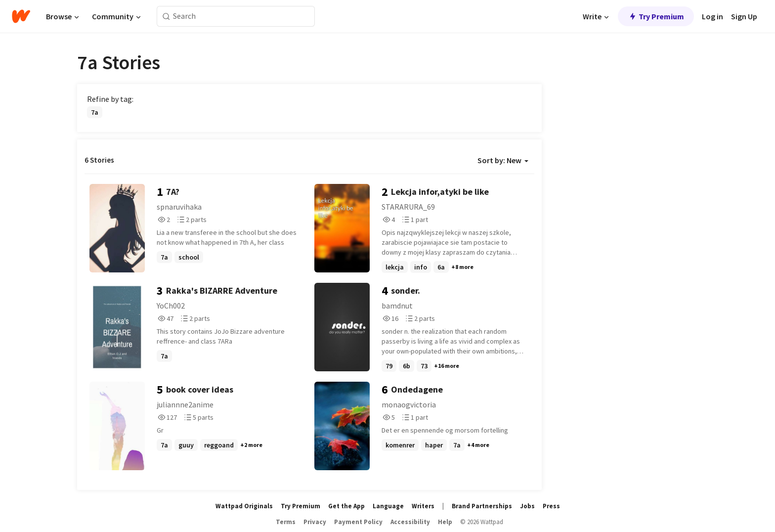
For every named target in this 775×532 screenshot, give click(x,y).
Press (551, 506)
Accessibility (410, 522)
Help (445, 522)
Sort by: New (503, 160)
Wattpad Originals (244, 506)
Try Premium (656, 16)
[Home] (21, 16)
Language (388, 506)
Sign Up (744, 16)
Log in (712, 16)
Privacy (315, 522)
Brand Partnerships (482, 506)
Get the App (346, 506)
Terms (286, 522)
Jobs (527, 506)
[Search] (166, 17)
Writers (423, 506)
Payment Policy (358, 522)
